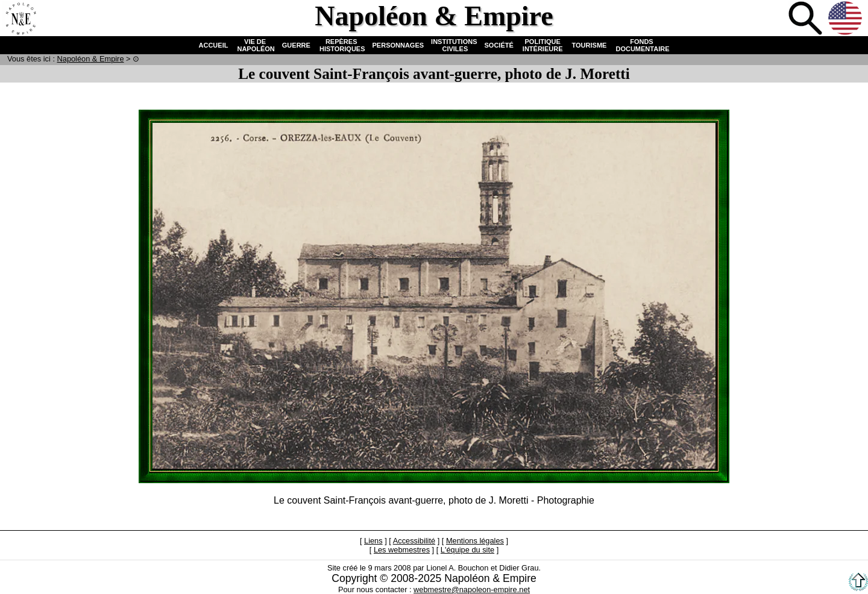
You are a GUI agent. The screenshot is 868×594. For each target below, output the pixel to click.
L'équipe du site (467, 550)
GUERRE (296, 45)
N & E (91, 59)
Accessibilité (414, 541)
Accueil (20, 19)
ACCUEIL (214, 45)
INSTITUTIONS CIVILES (454, 45)
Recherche (807, 19)
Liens (373, 541)
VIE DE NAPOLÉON (255, 45)
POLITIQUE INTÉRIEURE (543, 45)
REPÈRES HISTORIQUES (341, 45)
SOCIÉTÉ (499, 45)
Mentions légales (475, 541)
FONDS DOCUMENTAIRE (641, 45)
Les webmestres (402, 550)
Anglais (846, 19)
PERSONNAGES (398, 45)
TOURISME (590, 45)
